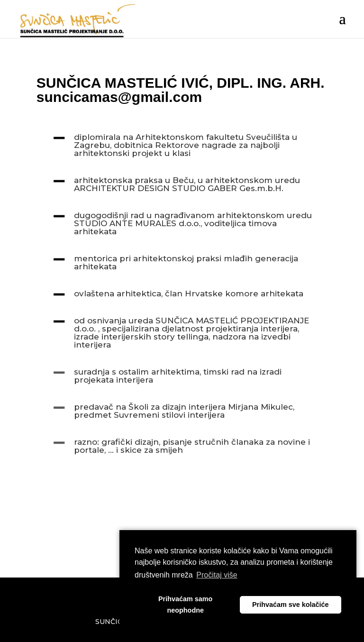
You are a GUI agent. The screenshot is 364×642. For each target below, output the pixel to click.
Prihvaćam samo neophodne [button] (185, 605)
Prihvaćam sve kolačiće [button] (291, 605)
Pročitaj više (217, 575)
